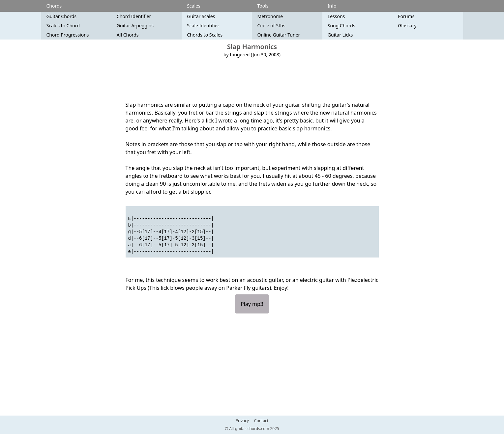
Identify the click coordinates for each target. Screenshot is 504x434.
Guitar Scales (201, 16)
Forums (406, 16)
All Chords (128, 35)
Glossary (407, 26)
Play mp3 (252, 304)
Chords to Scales (205, 35)
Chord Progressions (68, 35)
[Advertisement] (252, 79)
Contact (261, 421)
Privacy (242, 421)
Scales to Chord (63, 26)
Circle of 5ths (271, 26)
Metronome (270, 16)
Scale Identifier (203, 26)
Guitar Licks (340, 35)
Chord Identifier (134, 16)
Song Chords (341, 26)
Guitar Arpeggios (135, 26)
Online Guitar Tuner (279, 35)
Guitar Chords (62, 16)
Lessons (336, 16)
